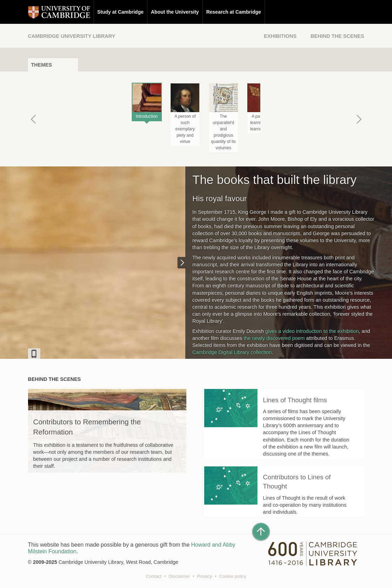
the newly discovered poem (274, 338)
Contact (154, 576)
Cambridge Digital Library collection (232, 352)
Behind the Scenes (337, 36)
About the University (175, 12)
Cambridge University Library (72, 36)
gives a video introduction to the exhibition (312, 331)
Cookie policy (233, 576)
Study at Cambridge (121, 12)
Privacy (205, 576)
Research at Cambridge (234, 12)
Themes (42, 65)
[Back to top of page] (261, 532)
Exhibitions (280, 36)
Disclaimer (179, 576)
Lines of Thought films (295, 400)
